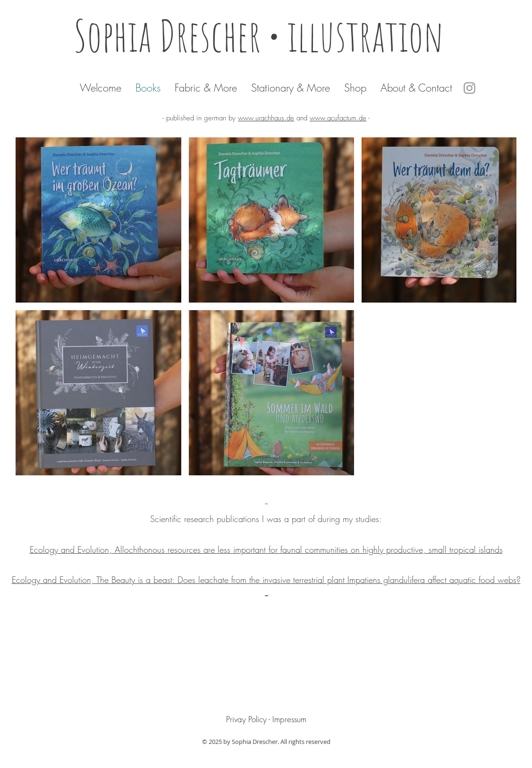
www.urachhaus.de (266, 118)
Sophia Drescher (171, 35)
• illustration (363, 35)
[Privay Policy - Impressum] (266, 719)
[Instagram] (469, 88)
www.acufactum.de (338, 118)
